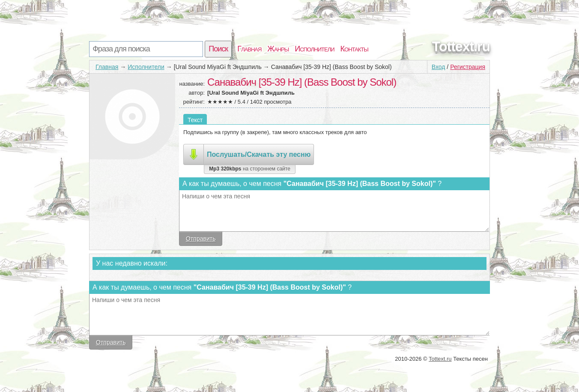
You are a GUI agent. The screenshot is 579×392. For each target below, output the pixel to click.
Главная (249, 49)
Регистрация (468, 67)
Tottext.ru (461, 46)
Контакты (354, 49)
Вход (439, 67)
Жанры (278, 49)
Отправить (201, 239)
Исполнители (314, 49)
